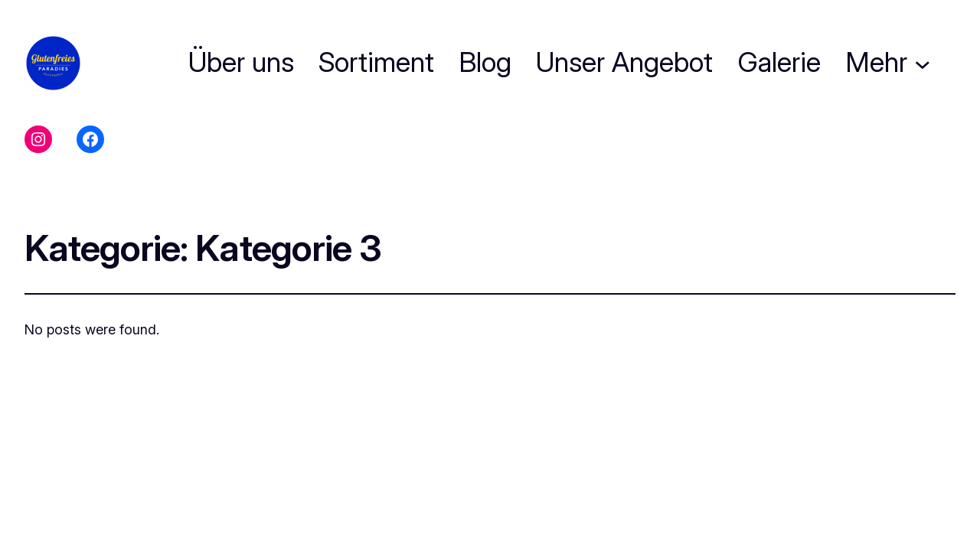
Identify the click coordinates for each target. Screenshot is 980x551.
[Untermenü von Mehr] (923, 63)
